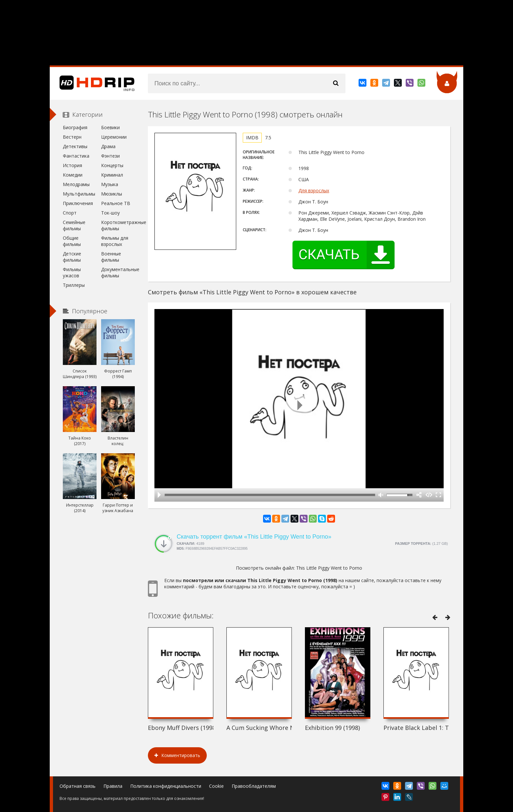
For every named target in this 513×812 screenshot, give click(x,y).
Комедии (73, 175)
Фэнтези (110, 156)
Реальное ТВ (116, 203)
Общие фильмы (72, 241)
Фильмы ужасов (72, 272)
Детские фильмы (72, 257)
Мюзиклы (112, 194)
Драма (108, 146)
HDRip (92, 83)
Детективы (75, 146)
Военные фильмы (111, 257)
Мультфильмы (79, 194)
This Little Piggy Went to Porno (329, 568)
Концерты (112, 165)
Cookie (216, 786)
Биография (75, 127)
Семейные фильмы (74, 225)
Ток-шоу (110, 213)
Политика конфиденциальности (166, 786)
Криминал (112, 175)
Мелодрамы (76, 184)
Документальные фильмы (118, 272)
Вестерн (72, 137)
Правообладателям (254, 786)
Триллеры (74, 285)
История (72, 165)
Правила (113, 786)
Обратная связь (78, 786)
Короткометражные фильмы (118, 225)
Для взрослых (314, 190)
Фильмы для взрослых (115, 241)
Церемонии (114, 137)
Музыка (110, 184)
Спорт (70, 213)
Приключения (78, 203)
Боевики (110, 127)
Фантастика (76, 156)
